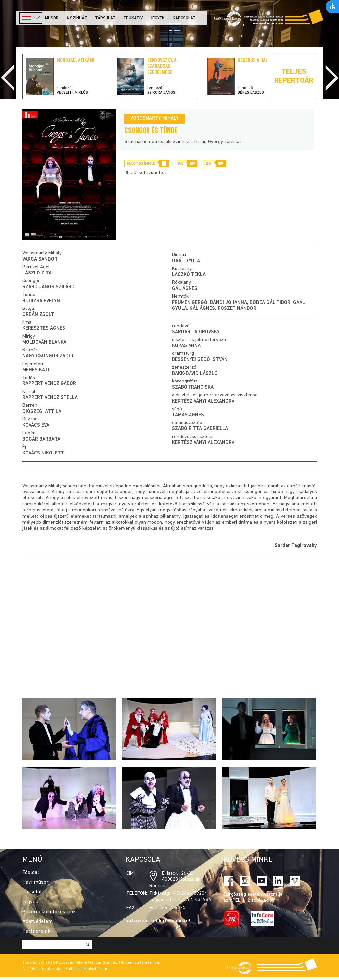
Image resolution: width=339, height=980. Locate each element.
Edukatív (133, 18)
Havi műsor (36, 882)
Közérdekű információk (49, 912)
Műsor (52, 18)
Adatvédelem (38, 922)
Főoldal (31, 873)
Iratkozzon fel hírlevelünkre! (158, 921)
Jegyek (158, 18)
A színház (77, 18)
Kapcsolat (184, 18)
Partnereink (37, 931)
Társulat (105, 18)
